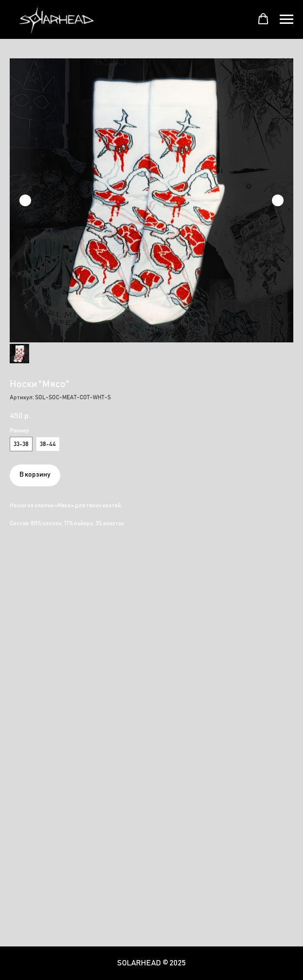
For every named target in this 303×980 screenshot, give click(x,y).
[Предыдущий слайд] (25, 200)
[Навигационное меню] (286, 19)
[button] (263, 19)
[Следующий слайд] (278, 200)
